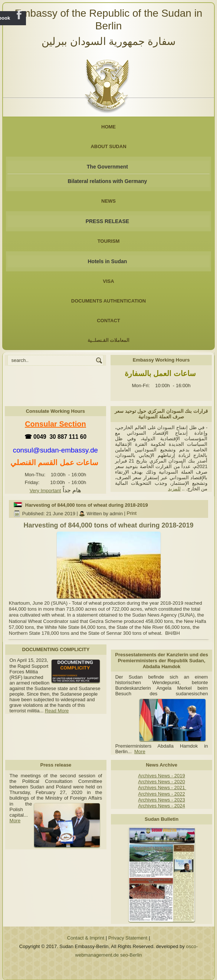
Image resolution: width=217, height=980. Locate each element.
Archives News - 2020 (161, 782)
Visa (108, 281)
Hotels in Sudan (108, 261)
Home (108, 127)
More (140, 752)
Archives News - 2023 (161, 800)
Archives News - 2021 (162, 788)
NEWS (108, 201)
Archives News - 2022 (161, 794)
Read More (57, 711)
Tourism (109, 241)
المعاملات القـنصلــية (109, 340)
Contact (108, 321)
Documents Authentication (109, 301)
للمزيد (174, 489)
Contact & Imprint (86, 938)
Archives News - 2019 (161, 776)
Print (131, 514)
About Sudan (108, 146)
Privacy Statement (128, 938)
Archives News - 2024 (161, 806)
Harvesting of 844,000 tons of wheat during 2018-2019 (87, 505)
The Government (107, 167)
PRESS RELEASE (107, 221)
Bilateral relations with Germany (107, 181)
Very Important (45, 491)
